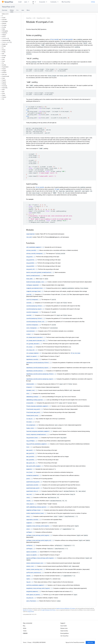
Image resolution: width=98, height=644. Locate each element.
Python (49, 18)
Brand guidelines (65, 633)
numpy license (31, 612)
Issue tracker (64, 626)
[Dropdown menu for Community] (58, 2)
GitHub (93, 2)
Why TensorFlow (66, 2)
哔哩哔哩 (25, 633)
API (34, 18)
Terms (25, 642)
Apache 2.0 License (27, 610)
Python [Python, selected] (12, 10)
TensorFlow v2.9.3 (8, 7)
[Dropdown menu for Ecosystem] (47, 2)
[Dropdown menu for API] (36, 2)
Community (53, 2)
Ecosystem (42, 2)
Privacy (29, 642)
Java (23, 10)
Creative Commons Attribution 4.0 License (65, 608)
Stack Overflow (64, 631)
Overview (5, 10)
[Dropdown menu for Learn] (29, 2)
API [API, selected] (33, 2)
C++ (18, 10)
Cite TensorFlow (64, 636)
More (28, 10)
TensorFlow (29, 18)
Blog (24, 626)
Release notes (64, 628)
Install (20, 2)
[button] (10, 16)
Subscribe (90, 642)
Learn (26, 2)
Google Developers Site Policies (48, 610)
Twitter (25, 631)
